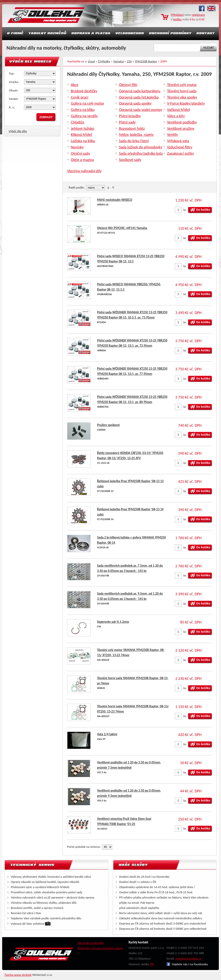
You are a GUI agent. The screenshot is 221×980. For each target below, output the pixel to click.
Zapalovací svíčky (180, 153)
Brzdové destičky (84, 91)
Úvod (91, 61)
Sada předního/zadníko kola (141, 153)
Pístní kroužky (130, 116)
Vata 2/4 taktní (107, 734)
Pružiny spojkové (108, 425)
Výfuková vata (178, 141)
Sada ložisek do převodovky (141, 147)
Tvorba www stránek (18, 975)
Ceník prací (80, 97)
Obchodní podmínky (91, 943)
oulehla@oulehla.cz (188, 959)
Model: (14, 99)
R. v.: (12, 107)
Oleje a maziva (82, 160)
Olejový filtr (128, 85)
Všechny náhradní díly (84, 171)
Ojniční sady (80, 153)
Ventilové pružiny (181, 129)
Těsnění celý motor (182, 85)
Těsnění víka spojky (182, 97)
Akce (75, 85)
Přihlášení (177, 15)
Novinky (77, 147)
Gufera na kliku (83, 110)
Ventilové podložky (182, 122)
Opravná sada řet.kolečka (139, 97)
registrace (198, 15)
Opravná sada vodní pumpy (141, 110)
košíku (177, 19)
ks (185, 210)
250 (129, 61)
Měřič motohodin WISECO (115, 200)
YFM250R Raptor (146, 61)
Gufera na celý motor (88, 103)
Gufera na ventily (84, 116)
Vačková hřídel (178, 110)
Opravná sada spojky (135, 103)
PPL (152, 964)
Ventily (172, 135)
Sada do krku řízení (134, 141)
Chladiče (78, 122)
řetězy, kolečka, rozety (136, 135)
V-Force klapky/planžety (186, 103)
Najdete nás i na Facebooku (187, 964)
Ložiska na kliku (83, 141)
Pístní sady (127, 122)
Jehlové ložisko (82, 129)
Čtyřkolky (104, 61)
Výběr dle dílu (18, 131)
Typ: (12, 73)
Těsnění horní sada (182, 91)
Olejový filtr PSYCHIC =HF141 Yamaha (122, 228)
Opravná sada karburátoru (140, 91)
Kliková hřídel (81, 135)
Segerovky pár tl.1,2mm (113, 622)
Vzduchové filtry (180, 147)
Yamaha (119, 61)
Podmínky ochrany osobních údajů (100, 948)
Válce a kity (176, 116)
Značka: (14, 82)
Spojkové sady (130, 160)
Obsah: (14, 90)
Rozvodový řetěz (132, 129)
